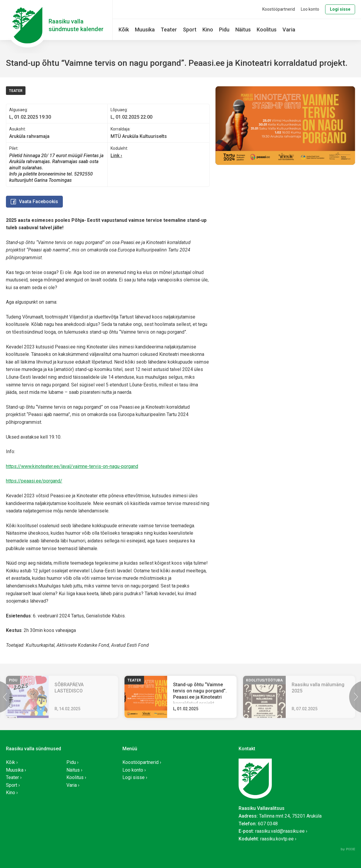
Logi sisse (340, 9)
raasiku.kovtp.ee (277, 839)
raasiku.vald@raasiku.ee (280, 831)
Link (115, 156)
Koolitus (267, 30)
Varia (289, 30)
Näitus (243, 30)
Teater (169, 30)
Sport (190, 30)
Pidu (224, 30)
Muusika (145, 30)
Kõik (124, 30)
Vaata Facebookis (34, 202)
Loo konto (310, 9)
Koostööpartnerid (279, 9)
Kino (208, 30)
